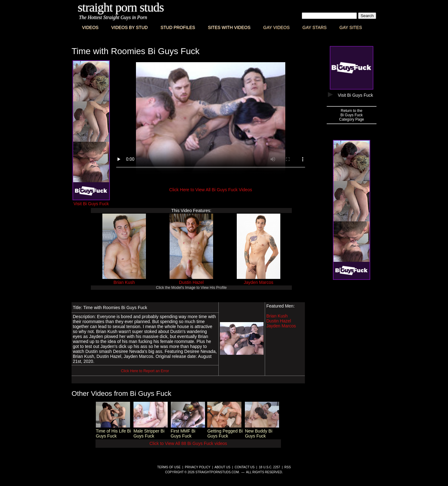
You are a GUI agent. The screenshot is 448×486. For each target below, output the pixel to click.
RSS (288, 467)
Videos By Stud (130, 27)
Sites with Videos (229, 27)
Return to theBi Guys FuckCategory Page (352, 115)
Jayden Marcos (259, 282)
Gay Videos (276, 27)
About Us (223, 467)
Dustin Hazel (191, 282)
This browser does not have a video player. (211, 118)
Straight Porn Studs (121, 7)
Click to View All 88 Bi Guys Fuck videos (188, 443)
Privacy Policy (198, 467)
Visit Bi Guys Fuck (91, 201)
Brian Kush (124, 282)
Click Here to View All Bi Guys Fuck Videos (211, 190)
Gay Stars (315, 27)
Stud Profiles (178, 27)
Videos (90, 27)
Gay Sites (351, 27)
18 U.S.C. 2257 (269, 467)
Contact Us (245, 467)
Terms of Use (169, 467)
